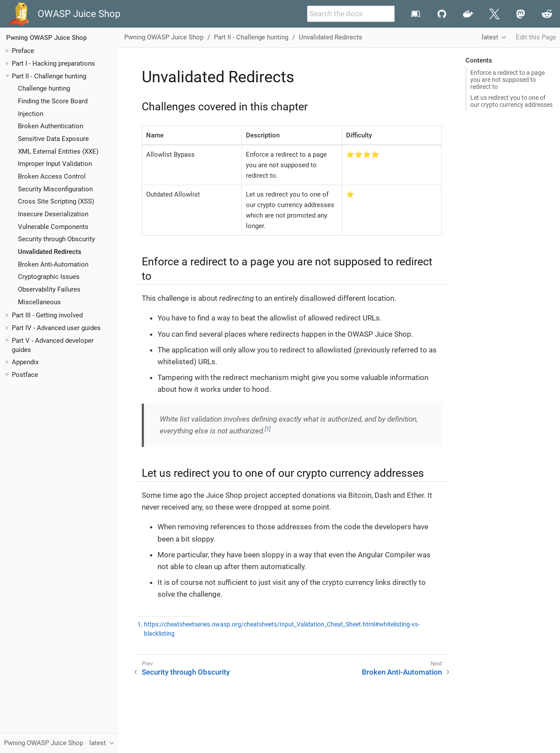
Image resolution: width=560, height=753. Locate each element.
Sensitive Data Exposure (53, 139)
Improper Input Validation (55, 164)
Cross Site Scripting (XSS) (56, 201)
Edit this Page (536, 37)
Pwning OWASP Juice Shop (46, 38)
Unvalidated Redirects (50, 252)
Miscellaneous (39, 302)
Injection (31, 114)
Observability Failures (49, 289)
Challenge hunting (44, 88)
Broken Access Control (52, 176)
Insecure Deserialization (53, 214)
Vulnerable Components (53, 227)
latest (490, 37)
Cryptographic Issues (49, 277)
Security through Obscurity (56, 239)
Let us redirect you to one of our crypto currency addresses (511, 101)
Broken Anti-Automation (53, 264)
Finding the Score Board (53, 101)
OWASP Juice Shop (79, 14)
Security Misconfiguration (55, 189)
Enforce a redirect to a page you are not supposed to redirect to (507, 80)
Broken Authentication (51, 126)
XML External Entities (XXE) (58, 151)
